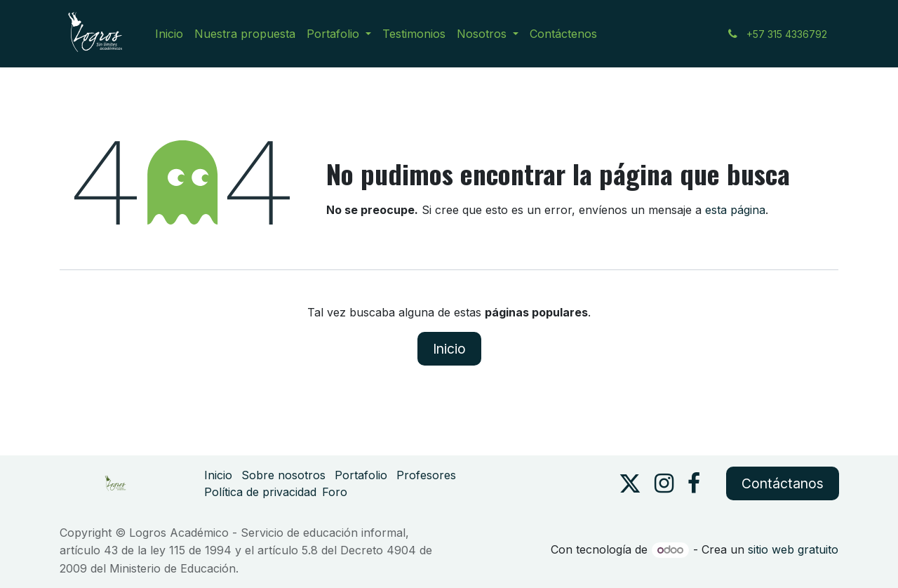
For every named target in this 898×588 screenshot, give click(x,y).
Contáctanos (783, 483)
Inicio (449, 349)
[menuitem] (169, 34)
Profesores (426, 475)
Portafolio (361, 475)
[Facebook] (694, 483)
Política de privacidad (260, 492)
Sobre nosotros (283, 475)
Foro (335, 492)
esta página (735, 210)
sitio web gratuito (793, 549)
